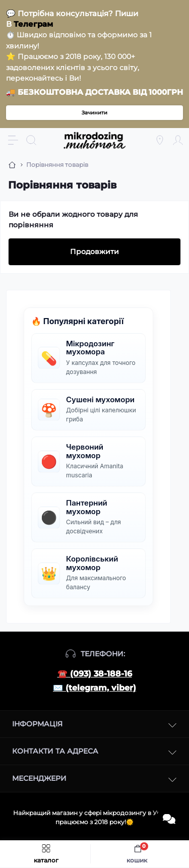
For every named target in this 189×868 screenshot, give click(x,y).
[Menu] (13, 140)
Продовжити (94, 252)
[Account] (178, 140)
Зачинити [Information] (94, 113)
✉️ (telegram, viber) (94, 688)
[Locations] (160, 140)
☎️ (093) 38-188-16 (95, 674)
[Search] (31, 140)
